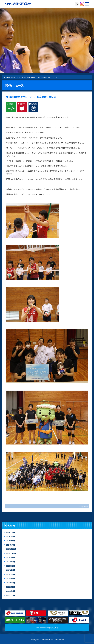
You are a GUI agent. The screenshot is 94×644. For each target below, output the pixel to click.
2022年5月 (10, 595)
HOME (6, 77)
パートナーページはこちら (47, 628)
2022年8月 (10, 583)
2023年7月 (10, 566)
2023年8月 (10, 562)
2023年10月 (11, 553)
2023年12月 (11, 549)
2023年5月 (10, 574)
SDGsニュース (16, 77)
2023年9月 (10, 557)
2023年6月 (10, 570)
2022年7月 (10, 587)
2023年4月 (10, 578)
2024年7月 (10, 536)
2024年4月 (10, 545)
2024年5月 (10, 541)
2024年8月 (10, 532)
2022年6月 (10, 591)
